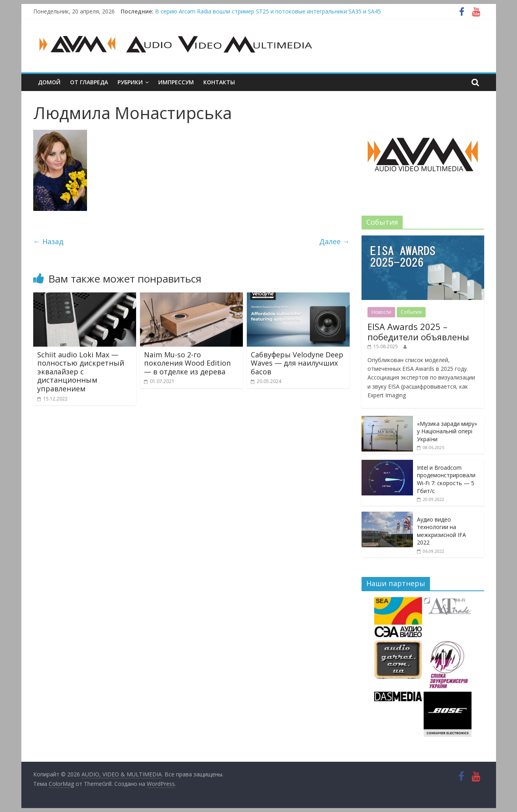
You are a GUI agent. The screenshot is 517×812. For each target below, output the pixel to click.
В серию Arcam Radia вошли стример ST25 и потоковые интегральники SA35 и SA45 (268, 11)
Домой (49, 82)
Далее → (334, 241)
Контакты (219, 82)
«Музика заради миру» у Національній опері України (447, 431)
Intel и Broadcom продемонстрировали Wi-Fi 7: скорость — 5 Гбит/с (446, 479)
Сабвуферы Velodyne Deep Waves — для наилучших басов (297, 363)
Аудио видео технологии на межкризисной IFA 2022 (441, 531)
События (411, 312)
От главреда (89, 82)
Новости (381, 312)
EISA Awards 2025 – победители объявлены (418, 332)
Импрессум (176, 82)
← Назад (48, 241)
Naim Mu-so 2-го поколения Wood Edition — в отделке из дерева (187, 363)
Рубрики (130, 82)
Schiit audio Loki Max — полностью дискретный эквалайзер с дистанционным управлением (81, 372)
